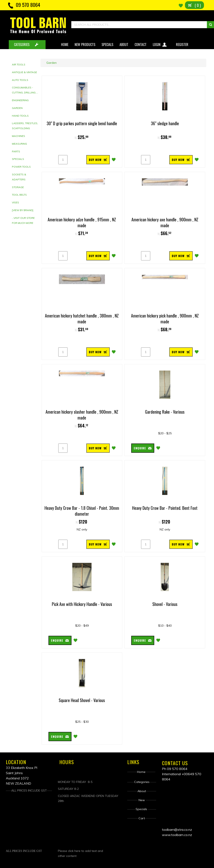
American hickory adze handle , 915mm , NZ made (82, 222)
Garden (17, 108)
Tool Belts (19, 195)
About (124, 45)
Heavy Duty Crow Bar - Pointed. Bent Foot (165, 508)
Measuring (19, 144)
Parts (16, 151)
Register (183, 45)
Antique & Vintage (24, 72)
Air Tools (19, 64)
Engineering (20, 100)
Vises (15, 202)
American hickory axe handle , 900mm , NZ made (165, 222)
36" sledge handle (165, 123)
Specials (107, 45)
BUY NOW (95, 160)
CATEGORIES (22, 45)
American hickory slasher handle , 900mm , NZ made (82, 415)
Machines (18, 136)
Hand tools (20, 116)
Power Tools (21, 167)
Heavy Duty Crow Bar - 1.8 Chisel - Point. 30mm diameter (82, 511)
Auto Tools (20, 80)
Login (160, 44)
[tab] (25, 65)
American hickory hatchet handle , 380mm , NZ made (82, 319)
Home (65, 45)
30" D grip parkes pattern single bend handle (82, 123)
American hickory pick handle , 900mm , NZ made (165, 319)
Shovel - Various (165, 604)
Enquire (140, 448)
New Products (85, 45)
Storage (18, 187)
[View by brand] (23, 210)
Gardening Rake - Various (165, 412)
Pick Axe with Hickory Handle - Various (82, 604)
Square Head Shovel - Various (82, 700)
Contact (141, 45)
